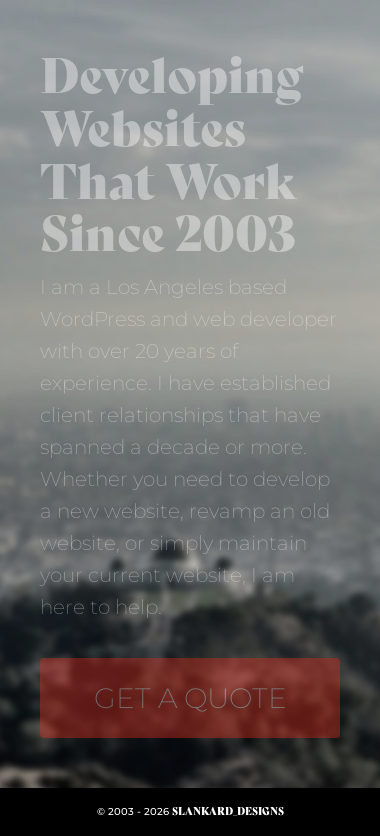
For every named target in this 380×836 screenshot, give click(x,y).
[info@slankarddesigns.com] (190, 698)
